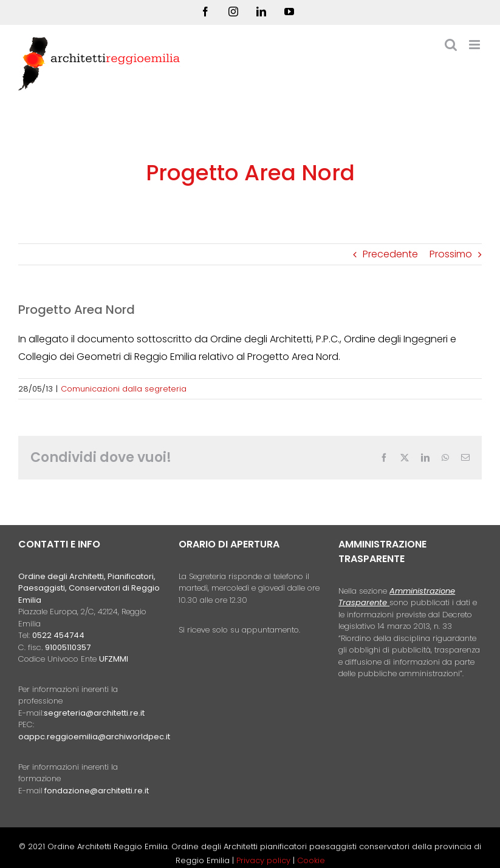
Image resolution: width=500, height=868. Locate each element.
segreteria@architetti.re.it (94, 713)
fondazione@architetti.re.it (97, 791)
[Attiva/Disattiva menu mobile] (475, 45)
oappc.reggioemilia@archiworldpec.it (94, 737)
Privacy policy (265, 860)
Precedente (390, 254)
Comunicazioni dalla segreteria (124, 389)
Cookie (311, 860)
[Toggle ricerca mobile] (451, 45)
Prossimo (451, 254)
